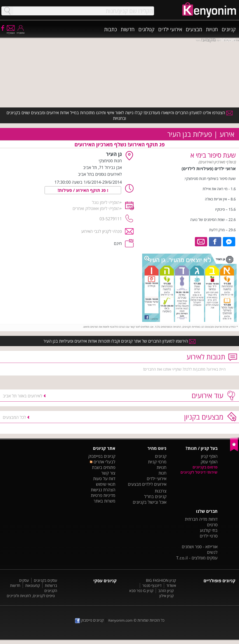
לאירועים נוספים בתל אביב (100, 174)
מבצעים (194, 29)
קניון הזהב (166, 591)
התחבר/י (21, 31)
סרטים (212, 525)
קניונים (229, 29)
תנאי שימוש (106, 484)
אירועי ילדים (170, 29)
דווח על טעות (104, 479)
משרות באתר (104, 501)
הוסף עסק (209, 462)
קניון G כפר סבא (141, 591)
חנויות (212, 29)
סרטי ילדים (209, 536)
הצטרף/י (11, 31)
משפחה (228, 39)
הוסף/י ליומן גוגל (106, 202)
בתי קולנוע (209, 530)
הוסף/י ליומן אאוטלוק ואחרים (96, 208)
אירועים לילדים (154, 484)
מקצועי (208, 39)
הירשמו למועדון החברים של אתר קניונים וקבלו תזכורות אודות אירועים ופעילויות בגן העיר (119, 341)
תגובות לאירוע (206, 357)
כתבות (111, 29)
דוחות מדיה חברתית (201, 519)
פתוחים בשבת (104, 467)
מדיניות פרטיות (103, 495)
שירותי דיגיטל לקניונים (199, 472)
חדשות (128, 29)
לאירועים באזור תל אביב (23, 396)
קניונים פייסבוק (89, 620)
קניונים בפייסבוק (102, 456)
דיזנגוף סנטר (152, 585)
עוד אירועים (207, 395)
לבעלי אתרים (103, 462)
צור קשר (108, 473)
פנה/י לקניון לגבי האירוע (102, 231)
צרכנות (161, 491)
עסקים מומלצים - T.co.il (197, 558)
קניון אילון (167, 596)
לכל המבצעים (14, 417)
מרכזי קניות (157, 462)
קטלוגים (146, 29)
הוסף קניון (209, 456)
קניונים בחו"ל (155, 496)
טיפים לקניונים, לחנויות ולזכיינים (31, 596)
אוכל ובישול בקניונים (150, 502)
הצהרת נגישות (103, 490)
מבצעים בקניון (204, 417)
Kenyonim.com (120, 620)
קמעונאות (33, 585)
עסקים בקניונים (46, 580)
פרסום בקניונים (205, 467)
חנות (162, 473)
